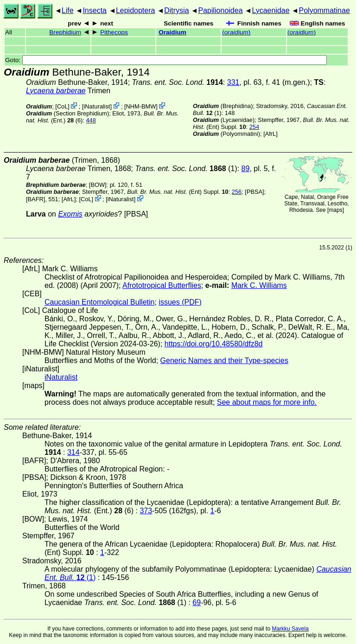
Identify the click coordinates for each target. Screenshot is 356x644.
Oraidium (172, 32)
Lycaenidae (270, 10)
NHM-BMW (141, 106)
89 (246, 169)
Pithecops (114, 32)
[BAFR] (35, 199)
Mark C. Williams (259, 285)
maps (335, 210)
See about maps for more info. (267, 402)
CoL (62, 106)
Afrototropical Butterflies (162, 285)
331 (233, 82)
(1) (186, 169)
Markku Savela (290, 629)
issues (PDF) (180, 302)
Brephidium (65, 32)
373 (146, 511)
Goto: (166, 60)
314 (73, 452)
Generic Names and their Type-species (224, 360)
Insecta (95, 10)
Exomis (70, 214)
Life (68, 10)
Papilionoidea (220, 10)
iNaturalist (97, 106)
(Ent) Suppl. (178, 192)
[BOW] (98, 185)
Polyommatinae (324, 10)
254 (254, 127)
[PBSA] (254, 192)
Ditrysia (176, 10)
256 (237, 192)
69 (197, 603)
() (236, 32)
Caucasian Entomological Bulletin (99, 302)
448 (91, 120)
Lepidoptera (136, 10)
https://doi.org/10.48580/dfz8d (214, 344)
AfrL (270, 134)
